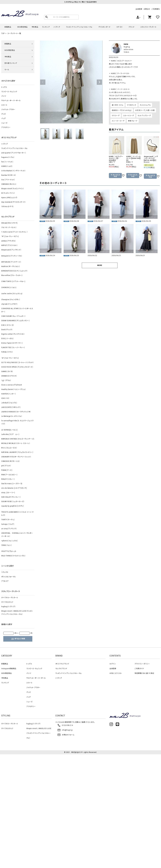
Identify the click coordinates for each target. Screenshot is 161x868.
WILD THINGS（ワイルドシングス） (13, 556)
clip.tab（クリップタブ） (9, 304)
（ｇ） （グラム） (6, 380)
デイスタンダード (104, 27)
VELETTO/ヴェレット (9, 551)
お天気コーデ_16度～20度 (145, 110)
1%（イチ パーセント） (9, 227)
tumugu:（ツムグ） (8, 524)
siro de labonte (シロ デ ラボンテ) (14, 488)
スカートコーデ (129, 116)
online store (128, 49)
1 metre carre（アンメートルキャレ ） (15, 232)
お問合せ (147, 9)
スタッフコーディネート (148, 27)
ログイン (113, 664)
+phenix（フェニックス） (10, 541)
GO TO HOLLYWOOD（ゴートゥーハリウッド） (17, 363)
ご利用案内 (156, 9)
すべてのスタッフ (7, 602)
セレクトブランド (61, 669)
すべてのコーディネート (10, 598)
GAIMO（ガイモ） (7, 371)
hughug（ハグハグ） (8, 607)
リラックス (5, 572)
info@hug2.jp (65, 730)
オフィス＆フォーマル (9, 577)
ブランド (131, 27)
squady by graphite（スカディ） (13, 506)
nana (126, 44)
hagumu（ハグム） (8, 157)
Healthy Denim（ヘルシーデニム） (14, 389)
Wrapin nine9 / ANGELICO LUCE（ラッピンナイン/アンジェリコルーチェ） (17, 613)
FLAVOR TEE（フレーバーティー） (13, 348)
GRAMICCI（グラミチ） (9, 376)
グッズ (3, 114)
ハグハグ (57, 27)
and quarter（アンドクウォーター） (14, 153)
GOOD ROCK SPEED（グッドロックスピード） (17, 367)
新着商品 (8, 27)
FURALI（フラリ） (7, 352)
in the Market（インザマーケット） (13, 171)
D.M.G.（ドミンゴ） (8, 325)
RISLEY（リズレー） (8, 479)
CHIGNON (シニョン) (9, 287)
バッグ (3, 118)
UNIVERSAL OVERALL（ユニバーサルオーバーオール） (17, 535)
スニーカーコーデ (118, 121)
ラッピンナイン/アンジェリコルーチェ (79, 27)
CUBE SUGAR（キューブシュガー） (13, 316)
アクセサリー (6, 127)
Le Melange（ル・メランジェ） (12, 416)
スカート (4, 105)
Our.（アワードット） (8, 180)
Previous (43, 82)
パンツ (4, 96)
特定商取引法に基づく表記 (144, 673)
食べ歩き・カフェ (118, 105)
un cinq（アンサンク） (9, 529)
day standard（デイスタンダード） (13, 202)
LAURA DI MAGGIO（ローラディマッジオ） (16, 412)
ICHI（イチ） (5, 398)
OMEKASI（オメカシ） (9, 184)
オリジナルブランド (62, 664)
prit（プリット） (6, 466)
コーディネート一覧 (14, 33)
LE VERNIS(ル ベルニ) (9, 430)
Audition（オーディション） (11, 266)
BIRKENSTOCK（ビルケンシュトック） (14, 271)
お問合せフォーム (66, 735)
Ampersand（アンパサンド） (11, 250)
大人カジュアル (145, 105)
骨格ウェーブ (133, 121)
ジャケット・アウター (8, 110)
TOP (3, 33)
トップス (4, 87)
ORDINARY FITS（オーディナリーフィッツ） (16, 457)
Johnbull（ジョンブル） (9, 403)
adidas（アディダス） (9, 241)
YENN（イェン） (7, 545)
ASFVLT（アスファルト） (9, 245)
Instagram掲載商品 (9, 669)
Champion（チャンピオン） (11, 300)
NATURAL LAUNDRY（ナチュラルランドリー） (17, 452)
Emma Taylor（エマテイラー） (12, 343)
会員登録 (139, 9)
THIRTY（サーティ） (8, 520)
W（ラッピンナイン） (8, 193)
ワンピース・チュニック (9, 92)
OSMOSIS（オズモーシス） (11, 461)
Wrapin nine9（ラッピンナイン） (13, 189)
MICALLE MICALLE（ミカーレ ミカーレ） (16, 443)
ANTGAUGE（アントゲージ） (11, 262)
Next (99, 82)
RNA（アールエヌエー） (9, 475)
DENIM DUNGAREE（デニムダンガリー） (16, 321)
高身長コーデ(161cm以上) (122, 110)
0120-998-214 (65, 725)
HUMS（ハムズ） (7, 166)
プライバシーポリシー (142, 664)
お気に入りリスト (116, 673)
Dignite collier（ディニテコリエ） (13, 334)
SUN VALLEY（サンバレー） (11, 497)
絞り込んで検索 (18, 639)
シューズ (4, 123)
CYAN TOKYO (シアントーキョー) (13, 281)
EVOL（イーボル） (8, 339)
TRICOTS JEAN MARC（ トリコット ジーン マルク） (17, 514)
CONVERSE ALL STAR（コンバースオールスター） (17, 310)
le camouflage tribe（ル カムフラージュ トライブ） (17, 422)
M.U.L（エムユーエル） (9, 448)
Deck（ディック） (7, 330)
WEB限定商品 (22, 27)
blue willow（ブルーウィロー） (12, 275)
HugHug (127, 47)
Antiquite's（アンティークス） (12, 256)
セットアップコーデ (144, 116)
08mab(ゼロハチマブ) (9, 223)
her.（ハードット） (7, 162)
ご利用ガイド (139, 669)
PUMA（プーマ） (7, 470)
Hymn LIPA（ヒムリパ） (9, 198)
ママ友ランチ (132, 105)
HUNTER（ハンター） (9, 394)
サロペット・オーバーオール (11, 101)
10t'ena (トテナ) (7, 207)
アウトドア (5, 581)
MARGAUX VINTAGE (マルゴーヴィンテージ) (18, 439)
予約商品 (35, 27)
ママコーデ (116, 116)
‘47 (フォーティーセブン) (10, 236)
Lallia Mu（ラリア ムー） (10, 434)
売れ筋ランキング (11, 63)
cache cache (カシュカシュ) (12, 294)
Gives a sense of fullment (12, 385)
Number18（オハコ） (9, 175)
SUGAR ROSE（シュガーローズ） (13, 502)
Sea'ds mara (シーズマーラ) (12, 484)
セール (7, 70)
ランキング (46, 27)
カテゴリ (119, 27)
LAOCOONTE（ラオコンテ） (11, 407)
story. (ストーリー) (8, 493)
